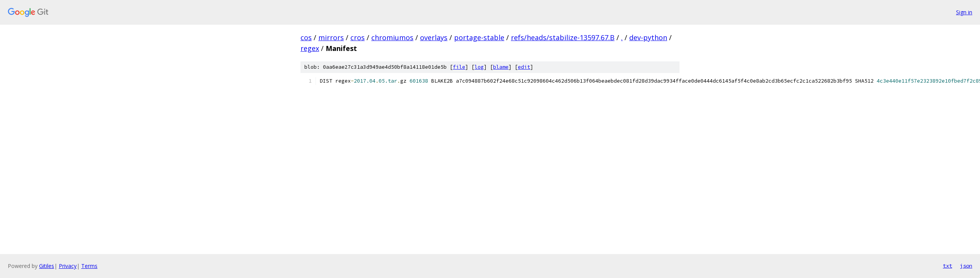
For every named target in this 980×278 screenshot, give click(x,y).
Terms (89, 266)
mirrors (331, 37)
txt (948, 266)
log (479, 67)
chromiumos (392, 37)
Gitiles (47, 266)
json (966, 266)
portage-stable (479, 37)
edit (524, 67)
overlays (434, 37)
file (459, 67)
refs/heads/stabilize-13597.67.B (563, 37)
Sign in (964, 12)
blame (501, 67)
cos (306, 37)
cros (358, 37)
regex (310, 48)
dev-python (648, 37)
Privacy (68, 266)
